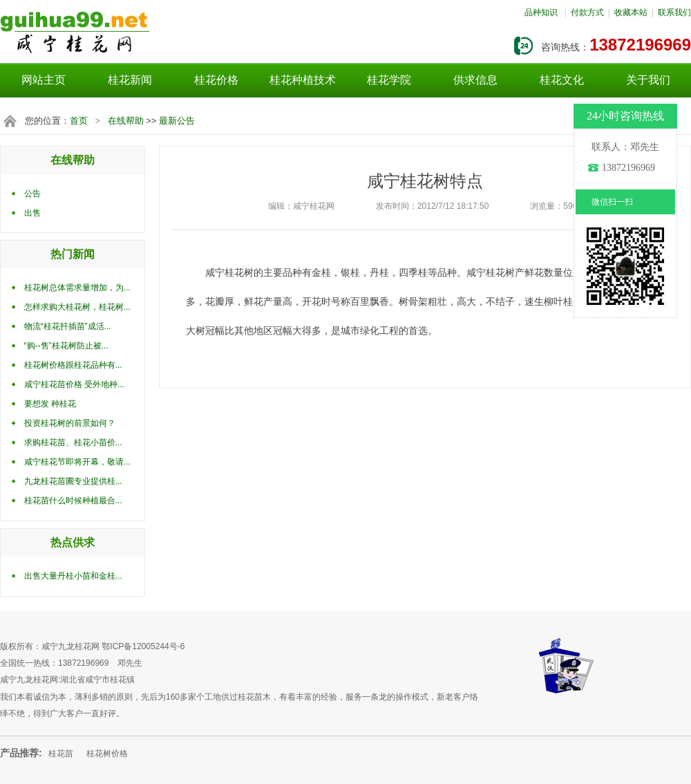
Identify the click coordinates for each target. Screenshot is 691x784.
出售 (32, 213)
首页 (79, 121)
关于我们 (648, 80)
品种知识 (541, 12)
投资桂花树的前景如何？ (70, 423)
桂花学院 (389, 80)
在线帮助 (126, 121)
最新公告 (177, 121)
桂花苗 (61, 754)
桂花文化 (562, 80)
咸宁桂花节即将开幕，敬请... (77, 462)
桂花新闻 (130, 80)
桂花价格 (216, 80)
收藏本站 (631, 12)
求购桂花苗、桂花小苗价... (73, 442)
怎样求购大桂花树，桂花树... (77, 307)
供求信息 (475, 80)
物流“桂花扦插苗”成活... (68, 326)
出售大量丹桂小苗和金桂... (73, 576)
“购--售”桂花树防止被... (66, 346)
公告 (32, 194)
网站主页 (44, 80)
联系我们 (674, 12)
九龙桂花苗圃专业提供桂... (73, 481)
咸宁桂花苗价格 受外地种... (74, 384)
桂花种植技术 (303, 80)
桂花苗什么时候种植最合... (73, 501)
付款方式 (587, 12)
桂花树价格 (107, 754)
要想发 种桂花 (50, 404)
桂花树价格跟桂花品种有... (73, 365)
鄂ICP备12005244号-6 (143, 646)
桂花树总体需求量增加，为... (77, 288)
